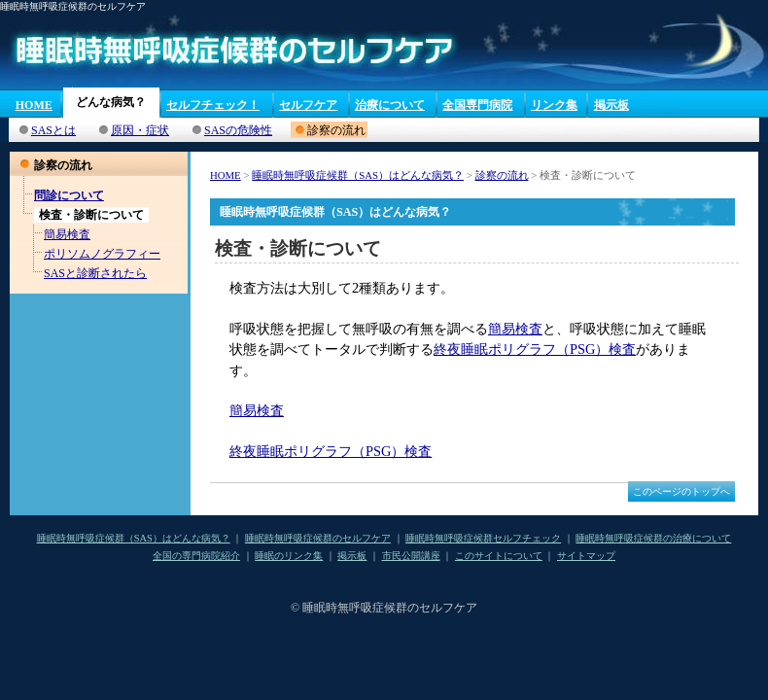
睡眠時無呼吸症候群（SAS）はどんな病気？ (358, 175)
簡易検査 (67, 234)
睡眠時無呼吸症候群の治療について (653, 538)
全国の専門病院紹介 (196, 556)
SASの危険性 (238, 130)
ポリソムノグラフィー (102, 254)
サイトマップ (586, 556)
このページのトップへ (681, 491)
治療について (390, 105)
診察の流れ (502, 175)
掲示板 (611, 105)
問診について (69, 195)
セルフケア (308, 105)
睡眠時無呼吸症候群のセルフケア (318, 538)
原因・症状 (140, 130)
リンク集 (554, 105)
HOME (34, 105)
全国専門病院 (477, 105)
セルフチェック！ (213, 105)
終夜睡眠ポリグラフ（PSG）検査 (535, 349)
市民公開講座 (411, 556)
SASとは (53, 130)
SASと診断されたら (95, 273)
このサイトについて (499, 556)
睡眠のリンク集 (289, 556)
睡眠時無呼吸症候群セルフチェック (483, 538)
